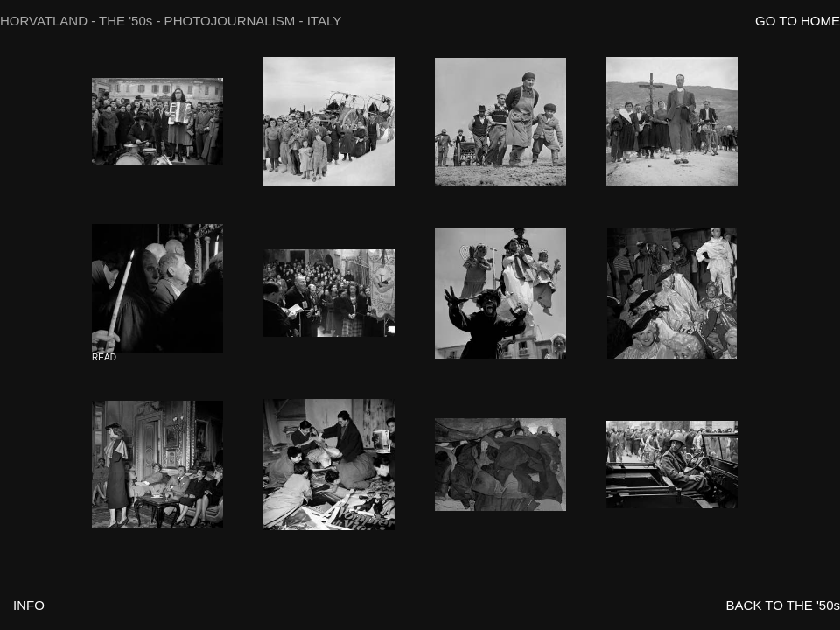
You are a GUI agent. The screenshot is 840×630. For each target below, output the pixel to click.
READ (104, 357)
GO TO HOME (798, 21)
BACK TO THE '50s (783, 605)
